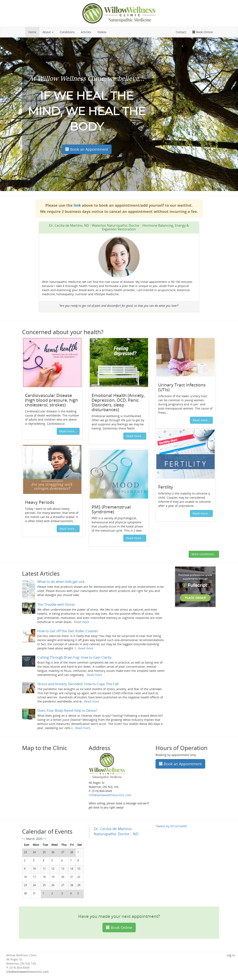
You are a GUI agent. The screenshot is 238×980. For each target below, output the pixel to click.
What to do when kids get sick (61, 582)
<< (24, 839)
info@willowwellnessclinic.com (110, 795)
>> (45, 839)
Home (32, 32)
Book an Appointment (87, 149)
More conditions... (204, 554)
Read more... (68, 431)
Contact (181, 32)
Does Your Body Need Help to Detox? (67, 710)
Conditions (67, 32)
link (77, 205)
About (48, 32)
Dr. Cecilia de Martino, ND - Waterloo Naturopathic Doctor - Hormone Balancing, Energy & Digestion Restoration (119, 227)
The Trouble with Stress (56, 604)
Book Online (203, 32)
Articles (86, 32)
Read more (82, 622)
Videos (102, 32)
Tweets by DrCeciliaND (171, 826)
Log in (231, 955)
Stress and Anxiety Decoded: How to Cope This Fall (78, 684)
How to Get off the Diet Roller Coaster (68, 631)
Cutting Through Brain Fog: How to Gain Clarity (74, 657)
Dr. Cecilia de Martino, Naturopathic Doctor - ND (116, 831)
